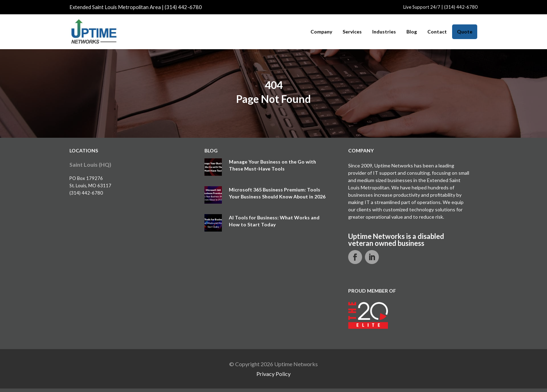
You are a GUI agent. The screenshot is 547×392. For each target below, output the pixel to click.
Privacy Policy (273, 374)
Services (352, 32)
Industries (384, 32)
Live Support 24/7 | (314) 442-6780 (440, 7)
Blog (412, 32)
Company (321, 32)
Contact (437, 32)
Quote (465, 32)
